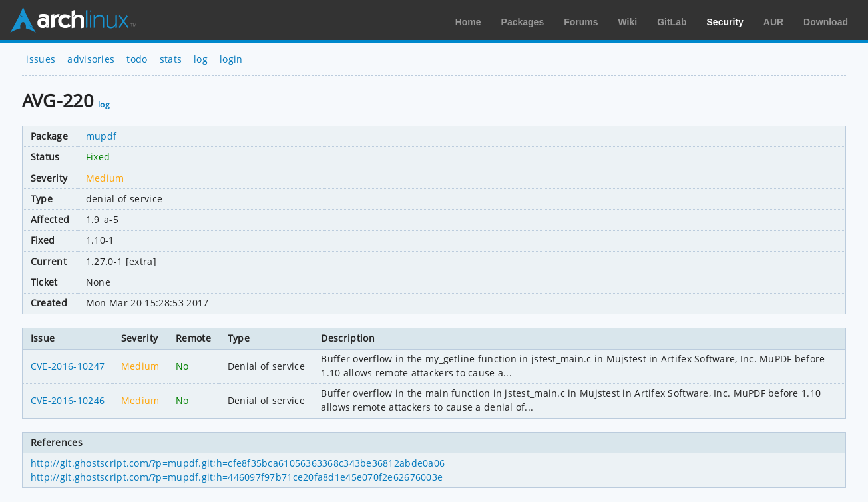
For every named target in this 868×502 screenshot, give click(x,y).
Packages (523, 22)
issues (41, 59)
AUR (773, 22)
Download (826, 22)
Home (468, 22)
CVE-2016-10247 (68, 366)
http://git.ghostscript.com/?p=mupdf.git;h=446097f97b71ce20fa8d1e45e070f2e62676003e (237, 477)
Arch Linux (73, 20)
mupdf (102, 136)
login (231, 59)
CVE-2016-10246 (68, 400)
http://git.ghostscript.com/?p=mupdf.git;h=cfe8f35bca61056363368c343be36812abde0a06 (238, 463)
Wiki (628, 22)
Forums (581, 22)
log (201, 59)
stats (171, 59)
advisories (91, 59)
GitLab (672, 22)
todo (137, 59)
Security (725, 22)
